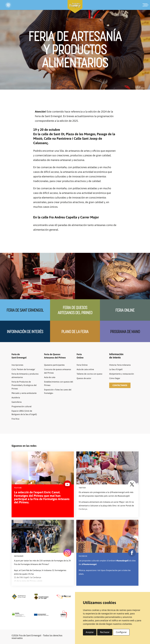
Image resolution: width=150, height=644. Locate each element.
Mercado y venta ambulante (26, 393)
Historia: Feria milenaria (121, 365)
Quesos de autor (85, 382)
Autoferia (16, 397)
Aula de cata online (87, 369)
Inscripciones (18, 365)
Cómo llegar (115, 378)
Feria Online (125, 310)
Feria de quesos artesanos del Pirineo (75, 310)
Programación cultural (23, 406)
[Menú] (146, 5)
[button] (120, 385)
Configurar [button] (121, 632)
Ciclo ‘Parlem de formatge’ (25, 369)
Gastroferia (17, 402)
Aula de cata (50, 377)
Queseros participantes (56, 365)
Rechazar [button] (105, 632)
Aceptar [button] (90, 632)
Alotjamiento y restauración (123, 374)
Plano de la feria (75, 331)
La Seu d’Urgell (117, 369)
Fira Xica (16, 419)
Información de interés (25, 331)
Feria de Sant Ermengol (25, 310)
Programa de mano (125, 331)
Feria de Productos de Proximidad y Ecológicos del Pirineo (26, 385)
